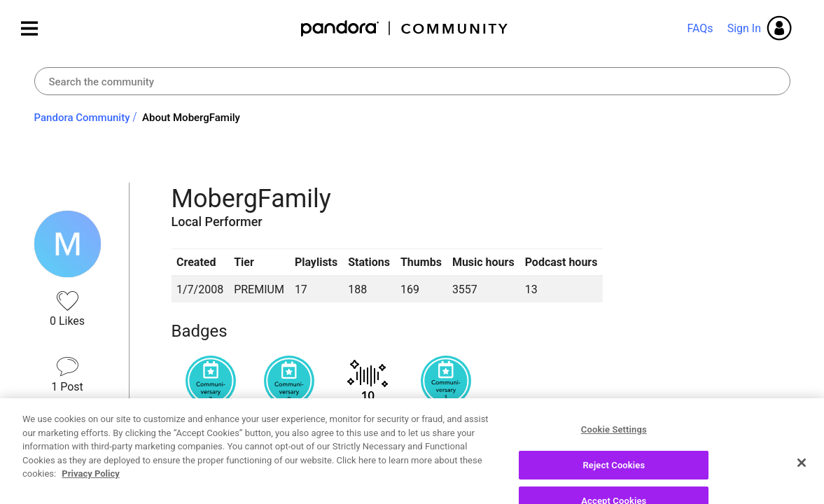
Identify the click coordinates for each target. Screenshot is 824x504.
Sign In (744, 28)
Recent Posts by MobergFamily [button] (287, 477)
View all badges (210, 427)
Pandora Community (405, 28)
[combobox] (412, 81)
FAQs (700, 28)
